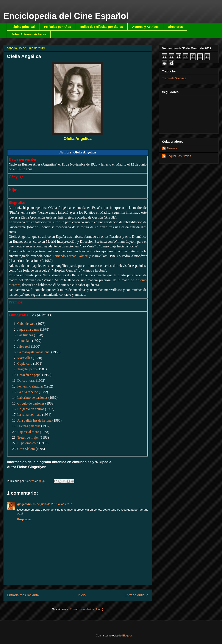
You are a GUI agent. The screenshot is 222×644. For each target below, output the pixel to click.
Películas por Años (58, 27)
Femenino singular (30, 386)
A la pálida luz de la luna (34, 420)
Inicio (82, 595)
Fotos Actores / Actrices (29, 34)
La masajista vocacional (34, 352)
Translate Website (174, 78)
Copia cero (25, 363)
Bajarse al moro (28, 432)
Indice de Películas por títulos (102, 27)
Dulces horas (26, 381)
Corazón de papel (29, 375)
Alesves (172, 148)
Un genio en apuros (31, 409)
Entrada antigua (136, 595)
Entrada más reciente (23, 595)
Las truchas (25, 335)
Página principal (23, 27)
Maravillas (25, 358)
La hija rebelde (28, 392)
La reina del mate (29, 415)
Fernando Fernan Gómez (70, 256)
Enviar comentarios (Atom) (86, 609)
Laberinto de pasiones (32, 398)
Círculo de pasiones (31, 403)
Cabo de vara (26, 324)
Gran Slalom (26, 449)
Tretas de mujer (28, 437)
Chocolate (24, 341)
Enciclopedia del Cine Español (66, 16)
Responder (24, 519)
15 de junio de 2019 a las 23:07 (52, 504)
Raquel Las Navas (179, 156)
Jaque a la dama (28, 329)
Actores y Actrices (145, 27)
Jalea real (24, 346)
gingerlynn (24, 504)
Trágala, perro (27, 369)
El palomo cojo (28, 443)
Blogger (127, 635)
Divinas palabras (29, 426)
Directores (175, 27)
